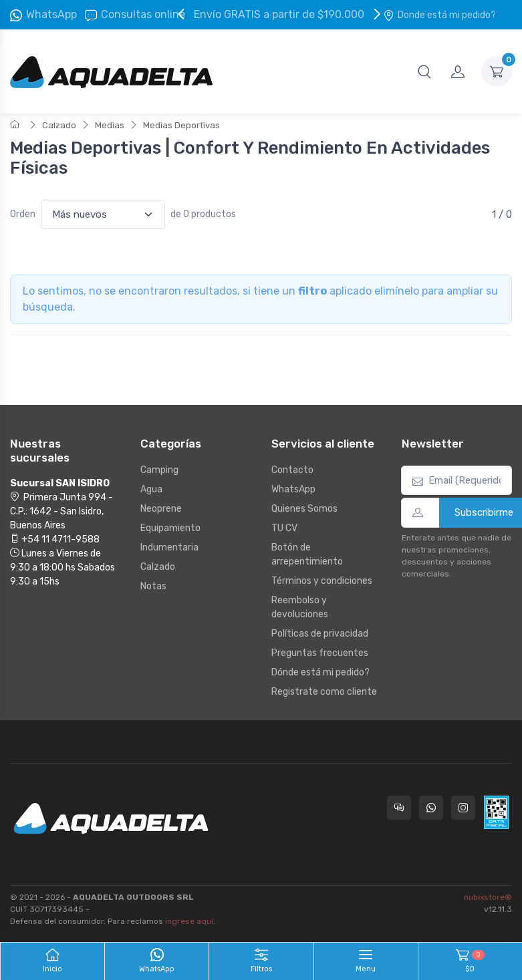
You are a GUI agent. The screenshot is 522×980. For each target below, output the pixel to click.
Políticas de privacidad (320, 634)
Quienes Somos (304, 509)
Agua (151, 489)
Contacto (292, 470)
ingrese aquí (189, 921)
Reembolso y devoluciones (300, 607)
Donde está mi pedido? (439, 15)
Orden (23, 214)
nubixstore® (488, 897)
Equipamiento (170, 528)
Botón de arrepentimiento (307, 554)
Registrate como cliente (324, 692)
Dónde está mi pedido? (320, 672)
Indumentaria (169, 547)
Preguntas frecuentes (320, 653)
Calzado (59, 125)
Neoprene (161, 509)
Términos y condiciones (322, 581)
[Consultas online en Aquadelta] (399, 808)
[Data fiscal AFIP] (496, 812)
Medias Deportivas (181, 125)
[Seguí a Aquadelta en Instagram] (463, 808)
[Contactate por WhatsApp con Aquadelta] (431, 808)
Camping (159, 470)
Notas (153, 586)
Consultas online (135, 15)
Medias (110, 125)
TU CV (284, 528)
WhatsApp (51, 14)
